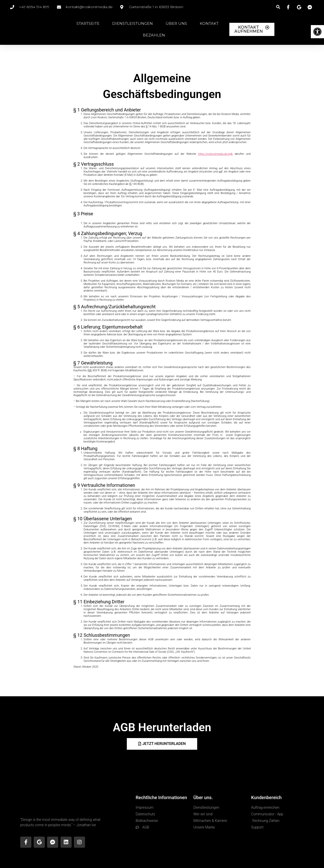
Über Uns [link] (176, 23)
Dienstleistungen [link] (133, 23)
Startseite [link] (88, 23)
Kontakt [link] (209, 23)
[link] (317, 32)
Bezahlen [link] (154, 35)
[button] (278, 7)
